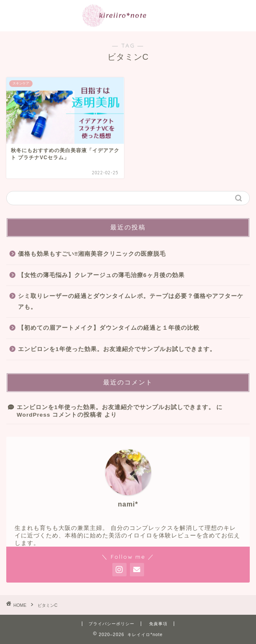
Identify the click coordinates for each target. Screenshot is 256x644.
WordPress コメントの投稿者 (60, 415)
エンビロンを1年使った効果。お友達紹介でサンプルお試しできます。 (117, 349)
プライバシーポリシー (112, 624)
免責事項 (158, 624)
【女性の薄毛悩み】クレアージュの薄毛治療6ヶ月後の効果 (101, 275)
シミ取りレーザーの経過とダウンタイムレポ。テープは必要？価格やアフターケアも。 (131, 302)
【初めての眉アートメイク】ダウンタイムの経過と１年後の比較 (109, 328)
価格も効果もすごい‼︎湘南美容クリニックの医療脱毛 (92, 254)
